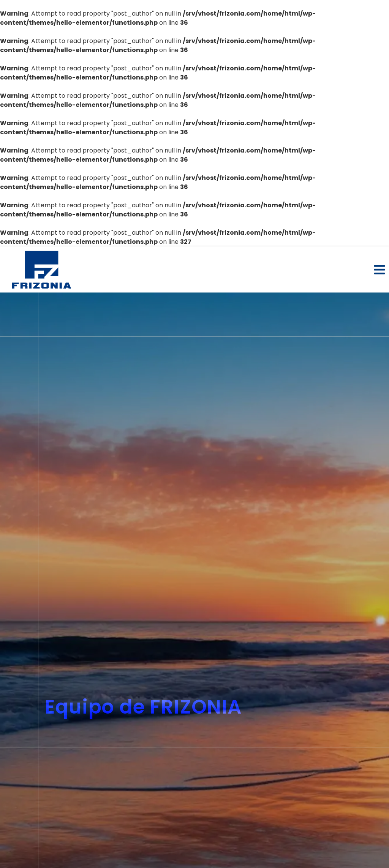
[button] (380, 270)
